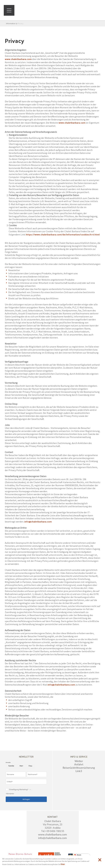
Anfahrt (79, 764)
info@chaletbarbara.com (38, 521)
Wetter (79, 761)
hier (63, 864)
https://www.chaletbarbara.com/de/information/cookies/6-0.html (63, 234)
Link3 (79, 771)
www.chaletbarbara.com (18, 59)
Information (11, 23)
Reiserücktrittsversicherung (79, 768)
